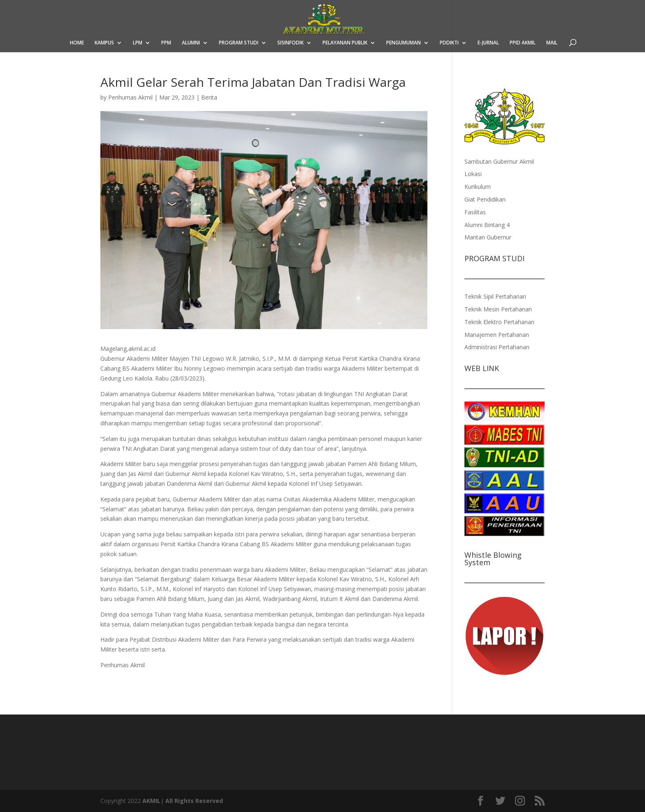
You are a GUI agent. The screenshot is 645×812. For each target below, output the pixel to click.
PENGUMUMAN (404, 43)
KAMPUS (104, 43)
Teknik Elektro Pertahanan (499, 322)
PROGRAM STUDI (239, 43)
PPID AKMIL (523, 43)
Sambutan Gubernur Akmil (499, 161)
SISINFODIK (290, 43)
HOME (77, 43)
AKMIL (151, 801)
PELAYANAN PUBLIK (345, 43)
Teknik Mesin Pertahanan (498, 309)
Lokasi (473, 174)
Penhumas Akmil (130, 97)
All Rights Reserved (194, 801)
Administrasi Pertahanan (497, 347)
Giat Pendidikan (485, 199)
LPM (138, 43)
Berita (209, 97)
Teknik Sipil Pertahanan (495, 296)
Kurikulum (478, 187)
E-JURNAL (488, 43)
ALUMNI (191, 43)
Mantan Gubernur (488, 237)
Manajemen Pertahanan (497, 335)
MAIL (552, 43)
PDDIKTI (449, 43)
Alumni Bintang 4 (487, 225)
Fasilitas (475, 212)
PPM (166, 43)
